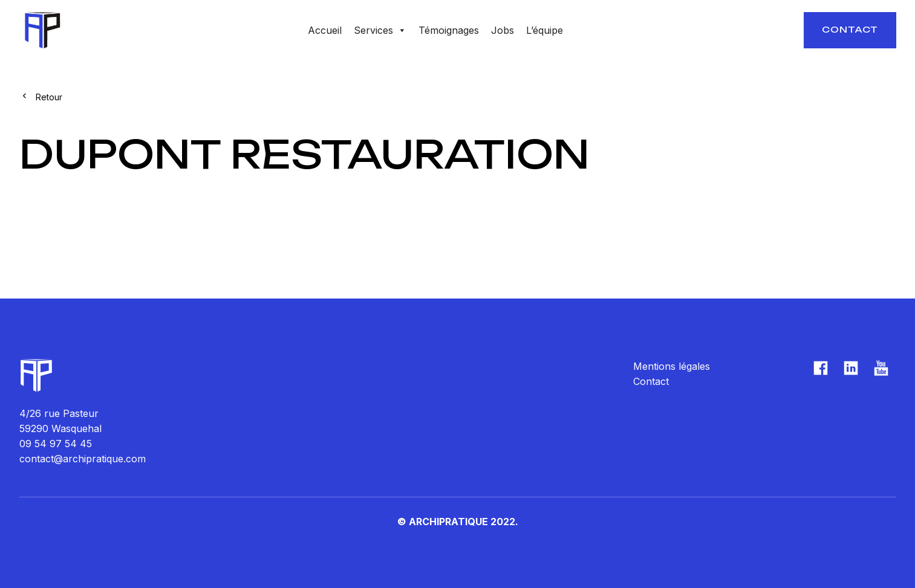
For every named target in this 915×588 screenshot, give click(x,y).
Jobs (503, 30)
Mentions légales (672, 366)
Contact (850, 29)
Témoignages (449, 30)
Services (380, 30)
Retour (49, 97)
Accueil (325, 30)
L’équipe (545, 30)
